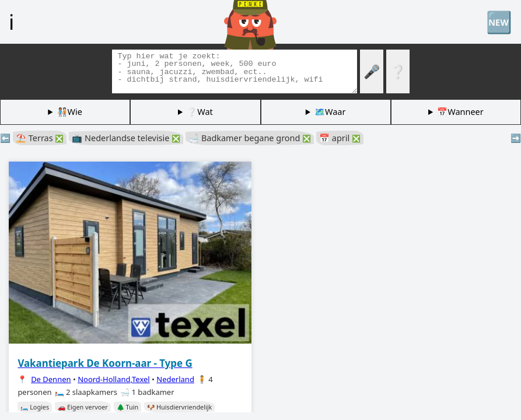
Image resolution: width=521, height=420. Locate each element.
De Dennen (51, 379)
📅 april (340, 138)
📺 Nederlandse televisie (126, 138)
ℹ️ (11, 22)
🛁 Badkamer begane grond (250, 138)
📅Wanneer (460, 112)
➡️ (516, 138)
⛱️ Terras (40, 138)
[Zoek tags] (235, 71)
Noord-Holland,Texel (114, 379)
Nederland (175, 379)
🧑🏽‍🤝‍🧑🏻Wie (70, 112)
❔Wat (200, 112)
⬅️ (5, 138)
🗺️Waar (330, 112)
